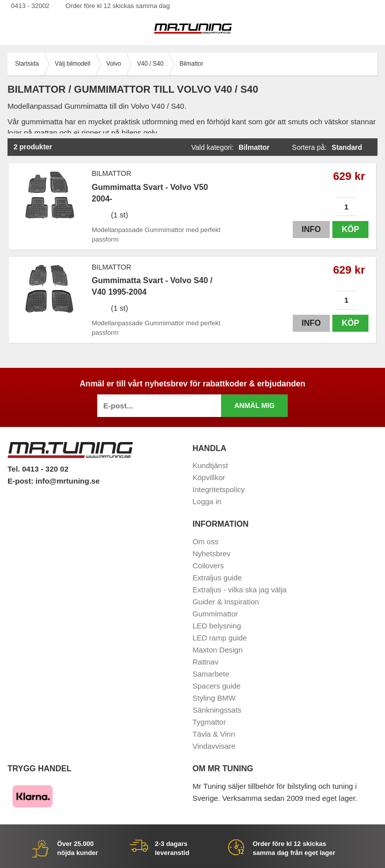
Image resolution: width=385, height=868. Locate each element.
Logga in (207, 501)
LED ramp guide (220, 638)
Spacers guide (217, 686)
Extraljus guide (217, 578)
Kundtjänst (210, 465)
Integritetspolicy (219, 489)
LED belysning (217, 626)
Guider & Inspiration (226, 602)
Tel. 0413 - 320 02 (38, 469)
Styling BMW (214, 698)
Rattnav (206, 662)
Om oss (206, 541)
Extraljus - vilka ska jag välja (240, 590)
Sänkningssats (217, 710)
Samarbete (211, 674)
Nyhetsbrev (212, 554)
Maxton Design (218, 650)
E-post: (22, 481)
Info (311, 229)
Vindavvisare (214, 746)
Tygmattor (209, 722)
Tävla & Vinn (214, 734)
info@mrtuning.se (68, 481)
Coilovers (208, 566)
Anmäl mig (254, 405)
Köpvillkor (209, 477)
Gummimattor (215, 614)
